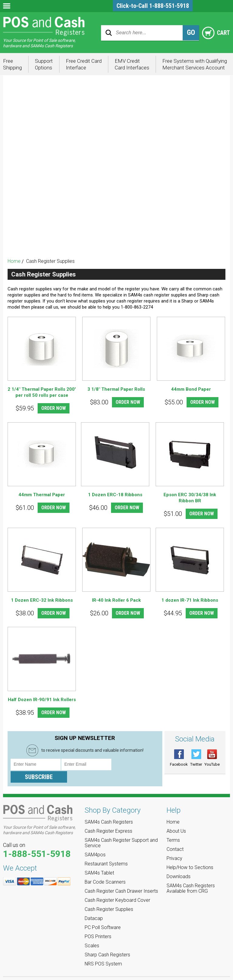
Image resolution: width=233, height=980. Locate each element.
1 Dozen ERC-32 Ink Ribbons (42, 600)
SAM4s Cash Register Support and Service (116, 107)
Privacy (174, 846)
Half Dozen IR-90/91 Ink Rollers (42, 700)
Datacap (117, 194)
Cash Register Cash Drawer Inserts (116, 162)
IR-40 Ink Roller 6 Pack (116, 600)
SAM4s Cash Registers (116, 85)
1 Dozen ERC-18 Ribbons (115, 495)
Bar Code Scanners (117, 151)
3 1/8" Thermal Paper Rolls (116, 389)
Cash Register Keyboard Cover (117, 173)
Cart (215, 33)
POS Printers (116, 216)
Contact (175, 837)
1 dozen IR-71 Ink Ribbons (190, 600)
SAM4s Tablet (117, 140)
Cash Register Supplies (117, 184)
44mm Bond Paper (191, 389)
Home (14, 261)
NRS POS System (117, 249)
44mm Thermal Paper (42, 495)
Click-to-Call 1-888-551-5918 (153, 6)
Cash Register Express (117, 96)
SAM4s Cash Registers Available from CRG (191, 876)
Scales (116, 227)
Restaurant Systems (116, 129)
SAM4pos (116, 118)
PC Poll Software (117, 205)
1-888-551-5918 (37, 842)
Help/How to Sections (190, 855)
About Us (176, 819)
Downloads (179, 864)
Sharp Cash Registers (116, 238)
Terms (173, 828)
